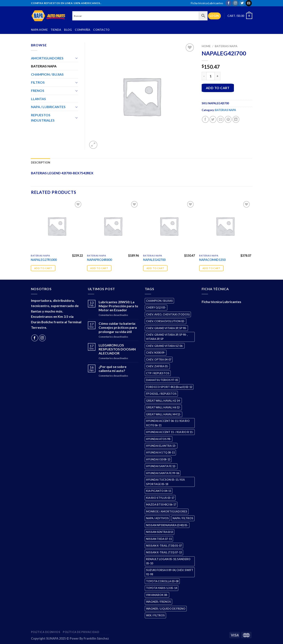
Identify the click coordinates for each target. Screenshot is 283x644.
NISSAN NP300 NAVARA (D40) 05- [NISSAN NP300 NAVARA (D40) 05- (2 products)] (167, 525)
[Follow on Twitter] (242, 3)
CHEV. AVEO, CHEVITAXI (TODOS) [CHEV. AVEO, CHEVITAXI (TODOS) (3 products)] (168, 314)
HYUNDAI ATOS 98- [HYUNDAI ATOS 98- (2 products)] (159, 439)
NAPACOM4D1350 (212, 260)
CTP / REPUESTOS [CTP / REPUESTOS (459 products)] (158, 373)
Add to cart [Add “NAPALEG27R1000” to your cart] (43, 268)
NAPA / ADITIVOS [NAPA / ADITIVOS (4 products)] (157, 518)
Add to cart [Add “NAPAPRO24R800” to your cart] (99, 268)
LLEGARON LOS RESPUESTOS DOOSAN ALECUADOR (117, 349)
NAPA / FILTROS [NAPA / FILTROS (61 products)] (183, 518)
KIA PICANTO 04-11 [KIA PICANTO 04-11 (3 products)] (159, 491)
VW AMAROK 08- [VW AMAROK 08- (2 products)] (157, 595)
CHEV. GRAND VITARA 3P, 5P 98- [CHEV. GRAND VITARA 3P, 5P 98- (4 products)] (166, 328)
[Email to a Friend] (221, 119)
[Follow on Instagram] (235, 3)
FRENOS (38, 91)
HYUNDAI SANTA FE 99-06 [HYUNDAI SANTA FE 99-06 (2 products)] (163, 473)
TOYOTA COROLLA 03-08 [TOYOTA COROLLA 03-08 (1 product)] (162, 581)
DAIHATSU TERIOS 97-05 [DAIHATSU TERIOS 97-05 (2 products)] (162, 380)
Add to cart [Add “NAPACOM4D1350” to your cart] (211, 268)
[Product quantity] (211, 76)
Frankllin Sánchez (96, 638)
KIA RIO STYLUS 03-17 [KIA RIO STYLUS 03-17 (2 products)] (160, 498)
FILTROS (38, 82)
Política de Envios (46, 632)
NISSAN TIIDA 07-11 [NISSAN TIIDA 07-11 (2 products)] (159, 539)
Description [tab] (41, 162)
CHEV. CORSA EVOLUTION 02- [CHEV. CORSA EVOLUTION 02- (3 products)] (166, 321)
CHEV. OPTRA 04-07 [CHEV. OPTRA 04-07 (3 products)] (159, 360)
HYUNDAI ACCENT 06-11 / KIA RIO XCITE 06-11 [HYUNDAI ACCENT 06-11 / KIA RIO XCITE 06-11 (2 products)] (168, 423)
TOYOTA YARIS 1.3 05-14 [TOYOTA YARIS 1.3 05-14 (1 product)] (162, 588)
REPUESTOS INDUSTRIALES (43, 118)
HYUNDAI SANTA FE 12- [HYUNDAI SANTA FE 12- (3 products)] (161, 466)
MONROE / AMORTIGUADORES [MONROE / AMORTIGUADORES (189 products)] (167, 511)
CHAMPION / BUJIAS (47, 74)
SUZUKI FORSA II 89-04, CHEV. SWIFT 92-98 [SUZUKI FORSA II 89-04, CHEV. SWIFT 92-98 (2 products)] (170, 572)
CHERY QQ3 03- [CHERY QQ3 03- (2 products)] (156, 307)
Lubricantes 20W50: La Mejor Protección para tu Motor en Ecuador (118, 306)
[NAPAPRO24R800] (113, 226)
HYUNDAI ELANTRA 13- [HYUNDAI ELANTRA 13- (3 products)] (161, 446)
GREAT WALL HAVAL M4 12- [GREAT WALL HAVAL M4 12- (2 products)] (164, 414)
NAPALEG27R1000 (44, 260)
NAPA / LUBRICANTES (48, 107)
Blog (68, 30)
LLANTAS (38, 99)
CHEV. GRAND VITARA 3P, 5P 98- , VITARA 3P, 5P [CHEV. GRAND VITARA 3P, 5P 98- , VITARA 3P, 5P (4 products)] (167, 337)
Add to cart (218, 88)
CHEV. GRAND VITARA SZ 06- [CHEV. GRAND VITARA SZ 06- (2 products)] (165, 346)
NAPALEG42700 (154, 260)
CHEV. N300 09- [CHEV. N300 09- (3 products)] (156, 353)
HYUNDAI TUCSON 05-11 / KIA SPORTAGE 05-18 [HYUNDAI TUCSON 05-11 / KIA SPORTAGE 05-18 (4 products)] (165, 482)
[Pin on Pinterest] (228, 119)
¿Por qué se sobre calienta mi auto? (113, 369)
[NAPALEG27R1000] (57, 226)
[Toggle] (76, 58)
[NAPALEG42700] (169, 226)
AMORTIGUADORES (47, 58)
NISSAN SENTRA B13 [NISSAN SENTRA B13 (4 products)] (160, 532)
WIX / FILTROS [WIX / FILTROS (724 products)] (155, 615)
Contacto (101, 30)
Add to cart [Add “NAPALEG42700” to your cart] (155, 268)
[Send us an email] (249, 3)
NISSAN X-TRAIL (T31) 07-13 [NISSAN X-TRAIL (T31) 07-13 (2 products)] (164, 552)
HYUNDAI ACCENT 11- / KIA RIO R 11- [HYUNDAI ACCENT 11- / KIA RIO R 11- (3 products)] (170, 432)
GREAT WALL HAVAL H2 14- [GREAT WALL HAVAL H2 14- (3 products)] (163, 401)
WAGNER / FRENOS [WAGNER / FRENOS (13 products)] (158, 602)
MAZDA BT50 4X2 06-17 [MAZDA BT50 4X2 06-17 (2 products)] (161, 504)
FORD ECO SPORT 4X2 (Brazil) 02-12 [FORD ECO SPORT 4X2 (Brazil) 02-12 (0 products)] (169, 387)
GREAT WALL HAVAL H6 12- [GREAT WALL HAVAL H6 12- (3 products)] (163, 407)
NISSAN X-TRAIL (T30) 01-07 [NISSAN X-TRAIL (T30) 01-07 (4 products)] (164, 546)
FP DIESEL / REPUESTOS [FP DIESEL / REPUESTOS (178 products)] (161, 394)
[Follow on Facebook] (229, 3)
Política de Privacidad (81, 632)
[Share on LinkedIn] (236, 119)
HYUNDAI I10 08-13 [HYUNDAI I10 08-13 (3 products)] (158, 459)
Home (206, 46)
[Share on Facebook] (205, 119)
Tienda (56, 30)
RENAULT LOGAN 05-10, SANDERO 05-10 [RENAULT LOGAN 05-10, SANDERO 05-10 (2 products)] (168, 561)
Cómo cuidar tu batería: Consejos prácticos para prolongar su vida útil (118, 327)
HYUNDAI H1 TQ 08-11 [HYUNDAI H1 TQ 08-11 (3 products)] (160, 452)
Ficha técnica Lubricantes (207, 3)
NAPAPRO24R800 (99, 260)
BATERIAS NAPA (226, 46)
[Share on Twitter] (213, 119)
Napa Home (39, 30)
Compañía (82, 30)
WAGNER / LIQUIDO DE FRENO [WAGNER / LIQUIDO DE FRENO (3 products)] (166, 609)
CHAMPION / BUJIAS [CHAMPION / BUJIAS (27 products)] (159, 301)
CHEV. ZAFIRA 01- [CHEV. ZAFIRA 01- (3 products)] (157, 366)
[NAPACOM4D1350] (225, 226)
